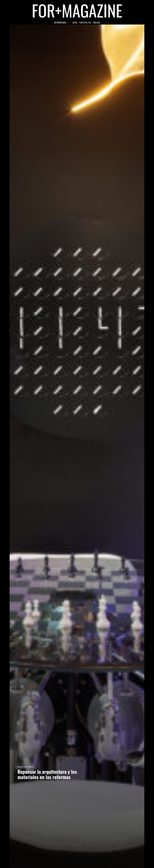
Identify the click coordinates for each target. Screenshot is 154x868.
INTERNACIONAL (60, 22)
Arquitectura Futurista (26, 767)
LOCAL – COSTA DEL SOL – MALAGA (86, 22)
